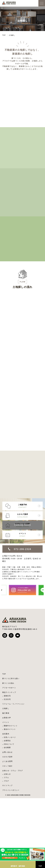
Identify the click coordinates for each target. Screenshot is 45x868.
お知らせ (7, 774)
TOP (4, 35)
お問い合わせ (7, 752)
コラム (6, 777)
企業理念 (7, 741)
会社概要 (7, 747)
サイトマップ (7, 785)
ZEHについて (9, 744)
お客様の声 (7, 718)
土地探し (6, 708)
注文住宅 (7, 699)
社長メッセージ (10, 737)
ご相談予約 (23, 506)
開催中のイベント (11, 726)
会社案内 (6, 734)
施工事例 (6, 713)
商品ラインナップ (9, 692)
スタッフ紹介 (7, 766)
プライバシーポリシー (11, 790)
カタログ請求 (23, 516)
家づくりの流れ (8, 683)
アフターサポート (9, 688)
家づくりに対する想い (11, 678)
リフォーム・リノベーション (13, 704)
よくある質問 (7, 761)
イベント (23, 535)
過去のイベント (10, 729)
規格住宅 (7, 696)
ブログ (6, 781)
